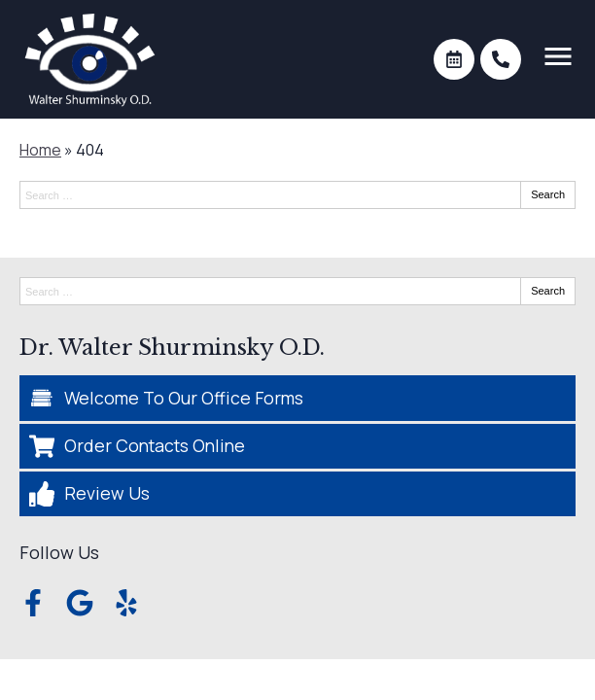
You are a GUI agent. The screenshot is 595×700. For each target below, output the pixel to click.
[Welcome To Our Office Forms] (297, 398)
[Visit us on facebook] (33, 603)
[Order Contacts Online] (297, 446)
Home (40, 150)
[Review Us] (297, 494)
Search (548, 194)
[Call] (501, 59)
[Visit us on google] (80, 603)
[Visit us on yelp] (126, 603)
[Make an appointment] (454, 59)
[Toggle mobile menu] (558, 56)
